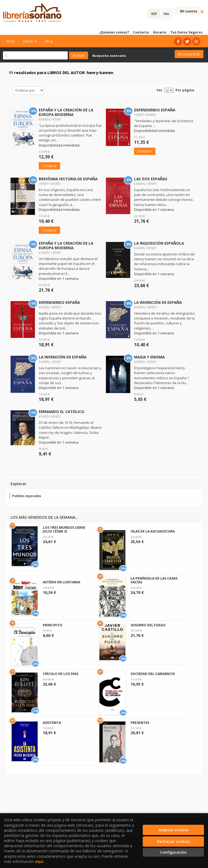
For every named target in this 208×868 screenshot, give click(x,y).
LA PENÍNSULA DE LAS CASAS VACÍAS (154, 580)
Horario (160, 32)
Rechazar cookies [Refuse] (173, 841)
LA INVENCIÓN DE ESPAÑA (158, 302)
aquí (39, 861)
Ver (160, 90)
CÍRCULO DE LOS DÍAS (61, 674)
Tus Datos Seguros (186, 32)
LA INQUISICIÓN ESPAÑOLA (159, 243)
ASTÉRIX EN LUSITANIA (61, 582)
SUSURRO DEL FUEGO (148, 625)
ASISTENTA (52, 723)
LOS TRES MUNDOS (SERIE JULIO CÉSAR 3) (64, 529)
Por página (185, 90)
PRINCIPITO (53, 625)
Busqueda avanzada (109, 56)
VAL (166, 14)
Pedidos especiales (27, 496)
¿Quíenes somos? (114, 32)
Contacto (141, 32)
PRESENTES (140, 723)
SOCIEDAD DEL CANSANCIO (153, 674)
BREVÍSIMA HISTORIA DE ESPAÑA (68, 179)
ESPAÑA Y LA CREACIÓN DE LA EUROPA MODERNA (66, 112)
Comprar (49, 166)
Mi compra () (189, 54)
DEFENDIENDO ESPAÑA (155, 110)
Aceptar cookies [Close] (173, 830)
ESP (154, 14)
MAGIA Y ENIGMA (149, 357)
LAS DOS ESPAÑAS (151, 179)
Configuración (173, 852)
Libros (30, 41)
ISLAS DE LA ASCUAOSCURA (153, 531)
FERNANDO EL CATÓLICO (61, 412)
